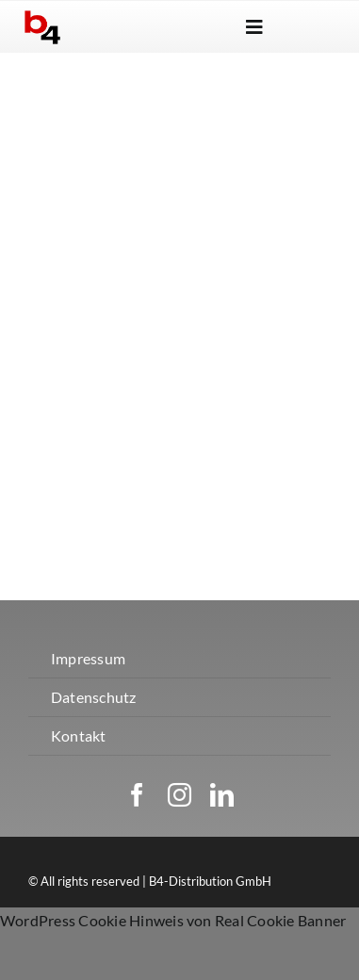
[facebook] (137, 795)
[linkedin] (222, 795)
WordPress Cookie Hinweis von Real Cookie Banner (173, 920)
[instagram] (179, 795)
